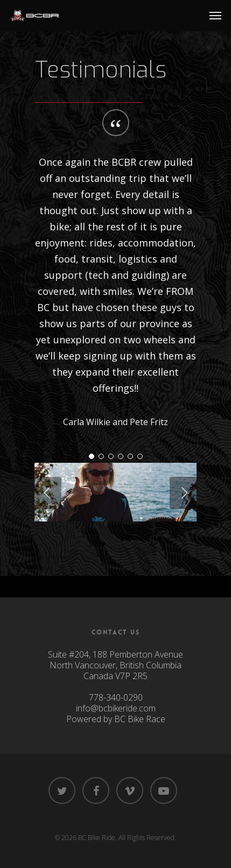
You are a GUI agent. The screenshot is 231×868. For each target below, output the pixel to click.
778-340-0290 (116, 697)
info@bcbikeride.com (116, 708)
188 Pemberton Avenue (138, 654)
